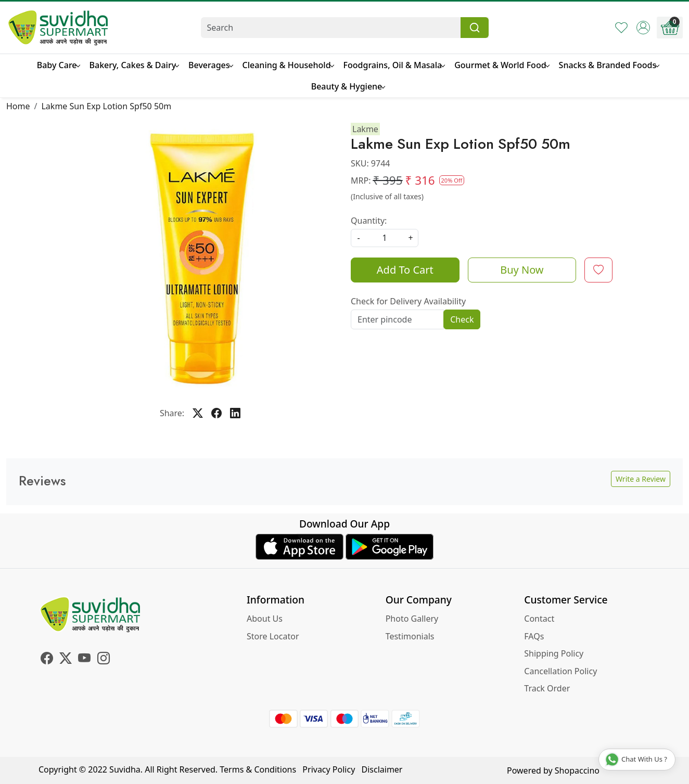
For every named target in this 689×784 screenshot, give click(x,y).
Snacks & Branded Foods (609, 65)
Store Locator (273, 636)
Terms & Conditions (258, 769)
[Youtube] (84, 660)
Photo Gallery (412, 619)
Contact (539, 619)
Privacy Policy (329, 769)
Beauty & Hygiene (348, 86)
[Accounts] (643, 28)
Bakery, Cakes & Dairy (134, 65)
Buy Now (522, 270)
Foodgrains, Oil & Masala (394, 65)
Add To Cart (405, 270)
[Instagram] (104, 660)
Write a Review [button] (641, 479)
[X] (66, 660)
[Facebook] (47, 660)
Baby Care (58, 65)
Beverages (210, 65)
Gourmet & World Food (501, 65)
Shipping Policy (554, 653)
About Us (265, 619)
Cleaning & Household (288, 65)
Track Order (547, 688)
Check (462, 319)
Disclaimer (382, 769)
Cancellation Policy (560, 671)
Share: (172, 413)
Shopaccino (577, 770)
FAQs (534, 636)
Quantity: (369, 221)
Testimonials (410, 636)
